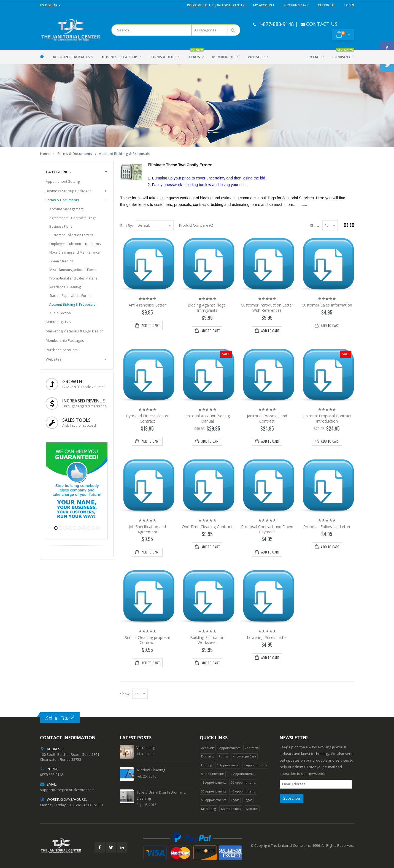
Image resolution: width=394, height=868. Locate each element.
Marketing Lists (58, 322)
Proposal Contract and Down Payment (267, 529)
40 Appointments (243, 791)
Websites (54, 359)
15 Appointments (214, 782)
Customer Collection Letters (71, 235)
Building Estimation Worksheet (207, 640)
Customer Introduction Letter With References (267, 308)
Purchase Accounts (62, 350)
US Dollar (50, 5)
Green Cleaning (61, 261)
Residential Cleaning (65, 287)
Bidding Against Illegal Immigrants (207, 308)
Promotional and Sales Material (74, 278)
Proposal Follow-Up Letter (327, 527)
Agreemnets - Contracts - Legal (73, 218)
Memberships (231, 809)
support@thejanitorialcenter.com (67, 790)
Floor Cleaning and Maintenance (75, 252)
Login (349, 5)
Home (45, 154)
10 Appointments (242, 774)
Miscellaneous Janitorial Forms (73, 270)
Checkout (326, 5)
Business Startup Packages (69, 191)
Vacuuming (145, 748)
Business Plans (61, 226)
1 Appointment (228, 765)
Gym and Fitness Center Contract (147, 418)
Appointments (230, 748)
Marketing (209, 809)
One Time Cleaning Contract (207, 527)
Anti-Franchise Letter (147, 305)
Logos (248, 800)
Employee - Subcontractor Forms (75, 244)
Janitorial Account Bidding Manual (207, 418)
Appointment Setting (63, 181)
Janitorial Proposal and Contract (267, 418)
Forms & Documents (75, 154)
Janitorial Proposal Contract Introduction (327, 418)
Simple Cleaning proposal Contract (147, 640)
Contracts (252, 748)
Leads (235, 800)
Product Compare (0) (196, 225)
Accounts (208, 748)
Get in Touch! (60, 718)
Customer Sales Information (327, 305)
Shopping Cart (296, 5)
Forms (223, 756)
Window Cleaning (151, 770)
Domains (207, 756)
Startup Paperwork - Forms (70, 296)
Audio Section (60, 313)
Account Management (66, 209)
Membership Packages (65, 340)
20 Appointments (243, 782)
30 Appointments (214, 791)
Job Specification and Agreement (147, 529)
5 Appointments (213, 774)
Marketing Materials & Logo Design (75, 331)
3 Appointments (255, 765)
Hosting (207, 765)
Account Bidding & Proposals (124, 154)
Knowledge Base (244, 756)
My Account (264, 5)
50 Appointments (214, 800)
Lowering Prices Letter (267, 637)
